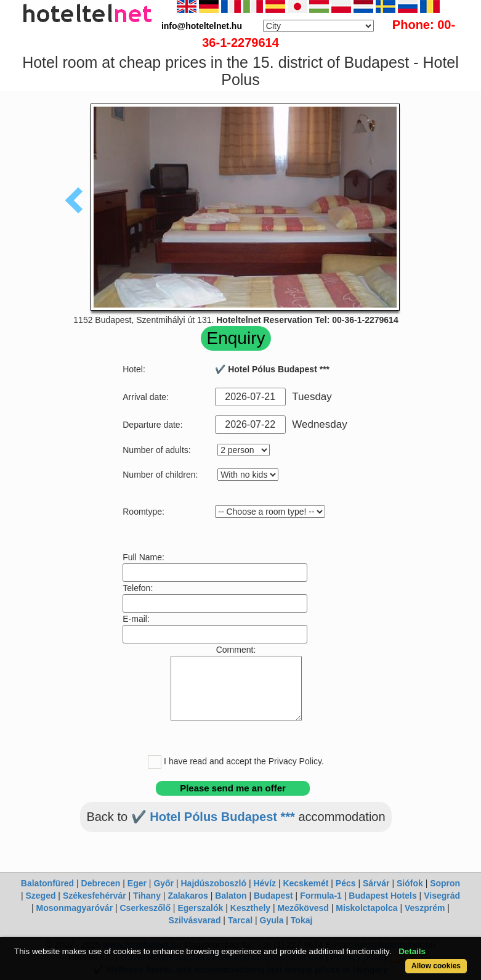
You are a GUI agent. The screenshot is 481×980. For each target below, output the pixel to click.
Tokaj (302, 920)
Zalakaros (188, 896)
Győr (164, 883)
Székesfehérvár (95, 896)
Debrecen (101, 883)
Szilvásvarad (195, 920)
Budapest (273, 896)
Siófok (410, 883)
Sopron (445, 883)
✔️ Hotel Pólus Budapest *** (213, 817)
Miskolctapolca (366, 908)
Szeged (40, 896)
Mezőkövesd (303, 908)
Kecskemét (305, 883)
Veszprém (425, 908)
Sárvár (376, 883)
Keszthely (250, 908)
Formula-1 (321, 896)
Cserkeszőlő (145, 908)
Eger (137, 883)
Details (412, 951)
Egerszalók (200, 908)
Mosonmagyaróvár (75, 908)
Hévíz (265, 883)
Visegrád (442, 896)
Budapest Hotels (382, 896)
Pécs (346, 883)
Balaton (231, 896)
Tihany (147, 896)
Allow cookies (436, 966)
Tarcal (240, 920)
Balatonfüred (47, 883)
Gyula (272, 920)
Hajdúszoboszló (213, 883)
